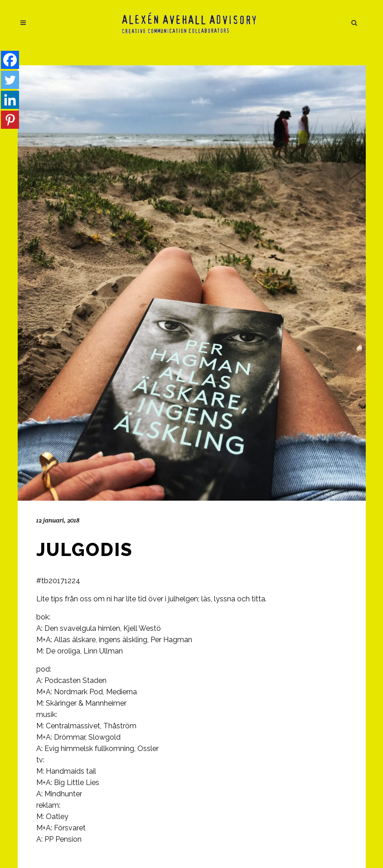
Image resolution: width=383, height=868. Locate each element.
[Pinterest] (10, 120)
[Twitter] (10, 80)
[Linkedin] (10, 100)
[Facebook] (10, 60)
